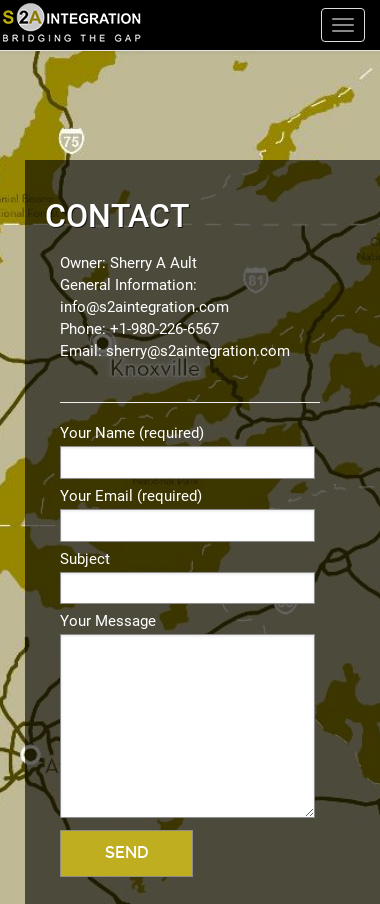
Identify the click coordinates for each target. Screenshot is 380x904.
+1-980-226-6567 (164, 329)
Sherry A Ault (153, 263)
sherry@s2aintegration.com (198, 351)
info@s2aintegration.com (144, 307)
